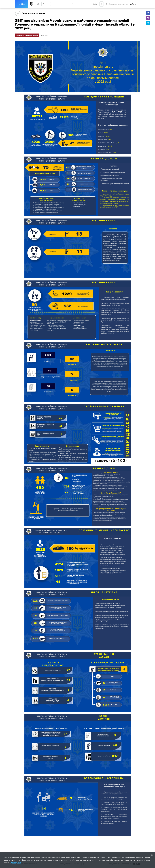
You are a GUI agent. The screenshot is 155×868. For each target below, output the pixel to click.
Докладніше (16, 863)
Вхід (95, 4)
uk (38, 4)
